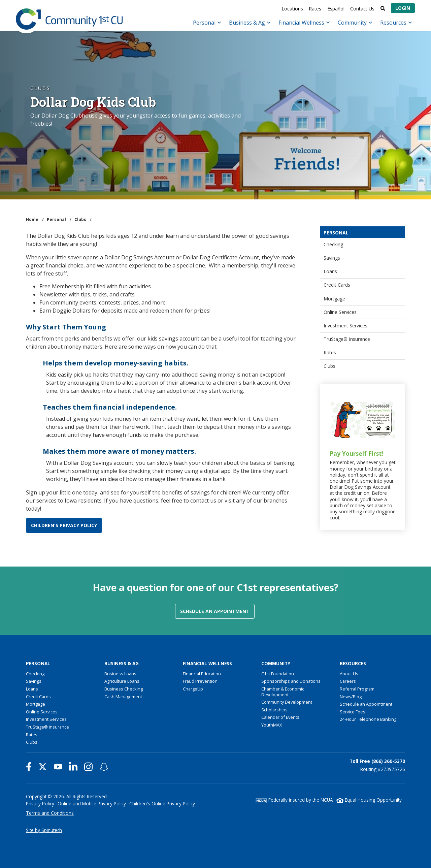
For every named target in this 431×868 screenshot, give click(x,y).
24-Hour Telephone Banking (368, 719)
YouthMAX (272, 725)
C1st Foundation (278, 674)
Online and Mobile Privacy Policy (92, 803)
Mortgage (334, 299)
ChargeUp (193, 689)
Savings (332, 258)
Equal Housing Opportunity (369, 800)
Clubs (329, 366)
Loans (330, 271)
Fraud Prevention (200, 681)
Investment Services (345, 326)
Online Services (340, 312)
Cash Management (123, 697)
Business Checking (124, 689)
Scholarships (274, 710)
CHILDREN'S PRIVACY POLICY (64, 525)
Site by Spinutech (44, 830)
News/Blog (351, 697)
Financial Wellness (304, 23)
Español (336, 9)
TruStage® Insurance (347, 339)
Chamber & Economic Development (283, 692)
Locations (292, 9)
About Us (349, 674)
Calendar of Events (280, 717)
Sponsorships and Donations (291, 681)
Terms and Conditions (50, 813)
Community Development (287, 702)
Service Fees (353, 712)
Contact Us (362, 9)
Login (403, 8)
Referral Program (357, 689)
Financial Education (202, 674)
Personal (207, 23)
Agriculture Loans (122, 681)
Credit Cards (337, 285)
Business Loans (120, 674)
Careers (348, 681)
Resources (396, 23)
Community (355, 23)
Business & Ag (250, 23)
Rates (315, 9)
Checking (333, 244)
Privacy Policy (40, 803)
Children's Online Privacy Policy (162, 803)
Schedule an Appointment (215, 611)
